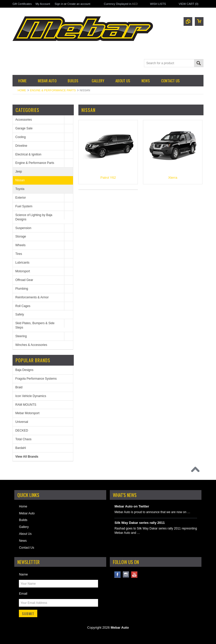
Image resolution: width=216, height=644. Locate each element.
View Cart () (189, 4)
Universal (22, 422)
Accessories (24, 120)
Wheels (20, 245)
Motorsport (23, 271)
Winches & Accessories (31, 345)
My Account (43, 4)
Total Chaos (23, 439)
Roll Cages (23, 306)
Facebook (118, 575)
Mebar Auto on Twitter (132, 506)
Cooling (21, 137)
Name (23, 574)
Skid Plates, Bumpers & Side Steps (35, 325)
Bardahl (21, 448)
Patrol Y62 (108, 178)
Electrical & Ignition (28, 154)
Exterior (21, 198)
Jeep (19, 172)
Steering (21, 336)
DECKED (22, 431)
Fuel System (24, 206)
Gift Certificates (22, 4)
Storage (21, 236)
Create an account (79, 4)
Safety (20, 314)
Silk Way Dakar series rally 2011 (140, 523)
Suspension (23, 228)
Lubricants (22, 263)
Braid (19, 387)
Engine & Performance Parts (53, 90)
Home (22, 90)
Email (23, 594)
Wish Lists (158, 4)
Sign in (59, 4)
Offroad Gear (24, 280)
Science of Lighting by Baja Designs (34, 217)
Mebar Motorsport (27, 413)
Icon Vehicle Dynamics (31, 396)
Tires (19, 254)
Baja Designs (24, 370)
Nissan (20, 180)
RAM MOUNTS (26, 405)
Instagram (126, 575)
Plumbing (22, 289)
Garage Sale (24, 128)
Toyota (20, 189)
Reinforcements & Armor (32, 297)
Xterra (173, 178)
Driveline (21, 146)
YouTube (134, 575)
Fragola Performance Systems (36, 379)
